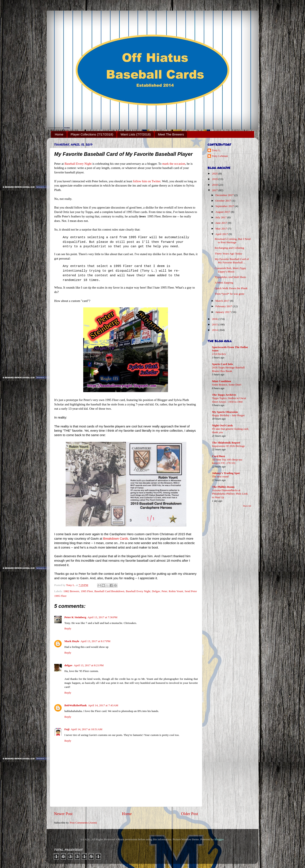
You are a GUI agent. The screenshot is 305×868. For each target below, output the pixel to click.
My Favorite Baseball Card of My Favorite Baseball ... (232, 261)
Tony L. (216, 150)
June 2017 (222, 223)
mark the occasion (174, 164)
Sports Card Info (222, 364)
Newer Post (63, 814)
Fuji (67, 729)
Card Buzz (219, 456)
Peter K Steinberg (75, 617)
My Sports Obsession (225, 412)
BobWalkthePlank (76, 705)
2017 (215, 190)
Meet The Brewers (171, 134)
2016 (215, 319)
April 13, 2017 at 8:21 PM (89, 665)
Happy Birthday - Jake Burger (228, 415)
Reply (68, 628)
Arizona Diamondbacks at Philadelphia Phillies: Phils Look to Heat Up (230, 494)
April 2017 (222, 234)
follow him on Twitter (147, 181)
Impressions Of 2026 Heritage (228, 446)
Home (59, 134)
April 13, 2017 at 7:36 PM (102, 617)
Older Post (190, 814)
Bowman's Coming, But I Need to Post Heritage (233, 241)
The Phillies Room (223, 487)
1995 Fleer (87, 591)
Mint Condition (222, 381)
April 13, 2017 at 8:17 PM (95, 641)
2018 (215, 185)
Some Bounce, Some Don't (227, 385)
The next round (220, 477)
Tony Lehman (220, 156)
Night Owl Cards (222, 425)
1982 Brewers (71, 591)
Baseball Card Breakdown (110, 591)
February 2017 (224, 306)
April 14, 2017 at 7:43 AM (103, 705)
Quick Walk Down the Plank (231, 288)
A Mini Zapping (224, 283)
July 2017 (221, 217)
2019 (215, 179)
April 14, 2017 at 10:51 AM (87, 729)
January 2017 (223, 312)
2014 (215, 330)
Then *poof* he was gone (229, 294)
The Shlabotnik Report (226, 443)
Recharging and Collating (229, 248)
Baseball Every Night (78, 164)
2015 (215, 324)
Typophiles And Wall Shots (230, 277)
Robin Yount (176, 591)
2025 (215, 173)
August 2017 (223, 212)
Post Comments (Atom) (83, 823)
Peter (164, 591)
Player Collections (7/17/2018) (92, 134)
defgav (68, 665)
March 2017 (223, 301)
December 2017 (225, 195)
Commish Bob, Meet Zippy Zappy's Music (231, 270)
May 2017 (222, 229)
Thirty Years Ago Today (228, 254)
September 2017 (225, 206)
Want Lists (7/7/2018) (136, 134)
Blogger (219, 839)
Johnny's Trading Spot (226, 473)
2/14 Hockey (219, 354)
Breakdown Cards (116, 539)
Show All (247, 506)
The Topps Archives (224, 395)
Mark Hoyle (72, 641)
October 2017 (224, 201)
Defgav (156, 591)
